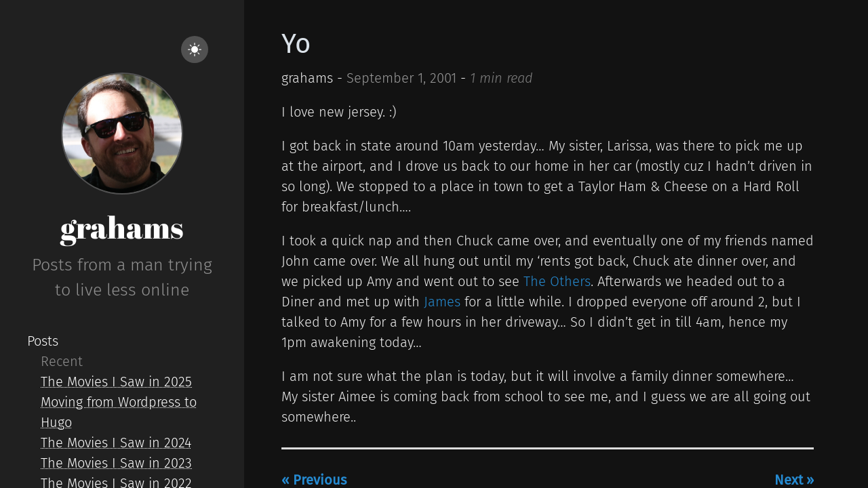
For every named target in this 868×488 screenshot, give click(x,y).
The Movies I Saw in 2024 (116, 443)
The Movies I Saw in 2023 (116, 463)
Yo (296, 44)
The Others (557, 281)
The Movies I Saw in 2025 (116, 382)
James (442, 302)
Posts (43, 341)
